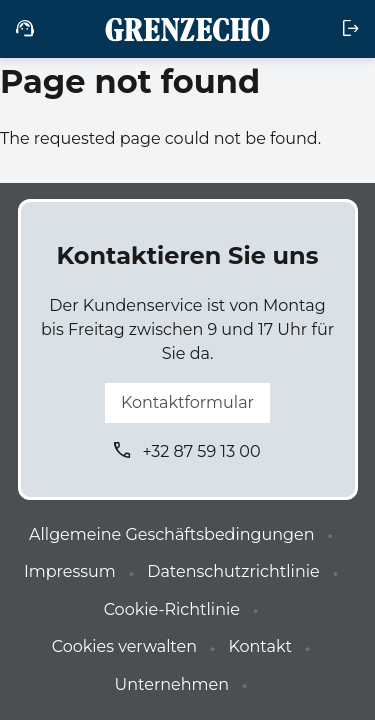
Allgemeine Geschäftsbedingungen (171, 534)
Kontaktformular (187, 402)
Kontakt (260, 646)
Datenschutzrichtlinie (233, 571)
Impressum (70, 571)
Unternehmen (172, 684)
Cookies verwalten (124, 646)
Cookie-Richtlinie (172, 609)
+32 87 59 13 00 (201, 451)
